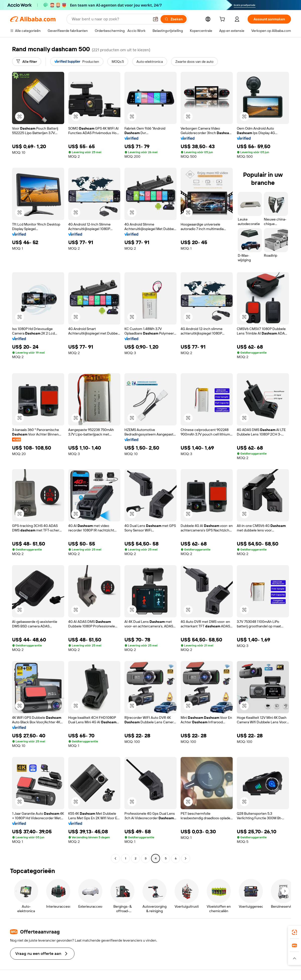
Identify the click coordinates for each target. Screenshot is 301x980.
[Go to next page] (186, 858)
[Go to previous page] (115, 858)
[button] (156, 19)
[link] (294, 932)
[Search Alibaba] (110, 19)
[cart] (223, 20)
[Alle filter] (27, 62)
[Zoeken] (174, 19)
